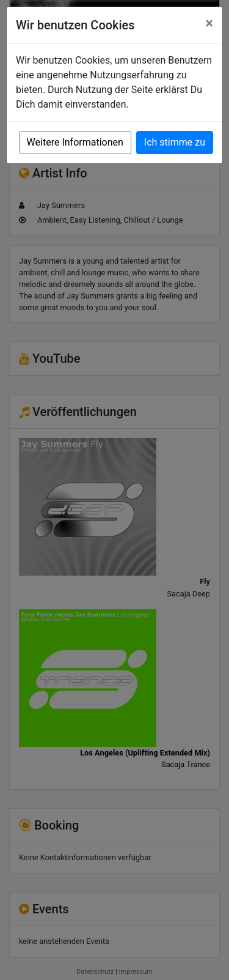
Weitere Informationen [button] (75, 142)
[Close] (209, 23)
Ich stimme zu (175, 142)
